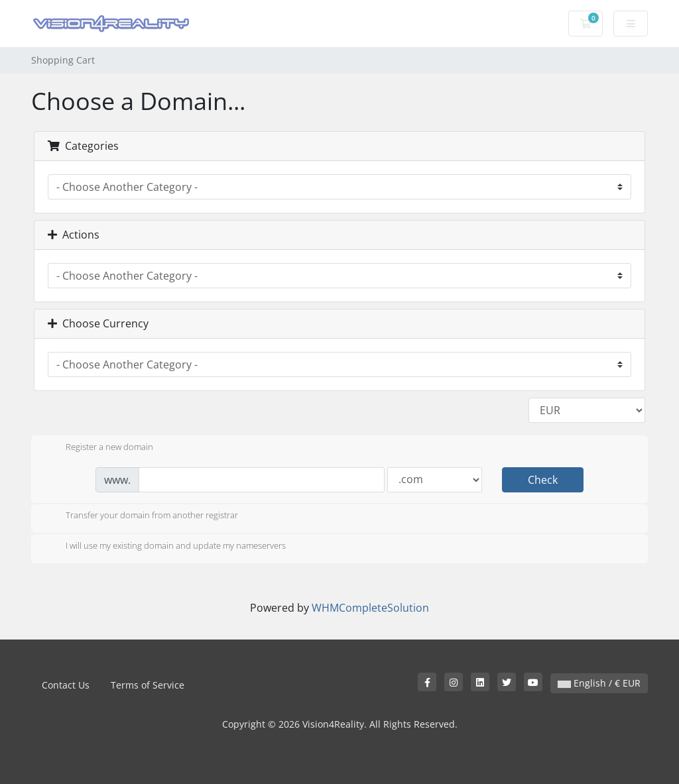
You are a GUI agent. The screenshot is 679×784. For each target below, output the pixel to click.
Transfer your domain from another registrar (141, 516)
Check (543, 480)
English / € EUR (599, 683)
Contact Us (66, 685)
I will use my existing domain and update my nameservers (165, 547)
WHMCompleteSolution (370, 608)
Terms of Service (148, 685)
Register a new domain (99, 448)
